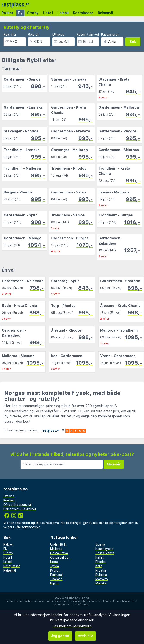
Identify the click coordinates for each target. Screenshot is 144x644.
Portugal (56, 575)
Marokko (102, 579)
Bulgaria (101, 575)
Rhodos (101, 562)
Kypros (55, 570)
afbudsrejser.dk (57, 601)
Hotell (48, 13)
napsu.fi (110, 601)
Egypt (54, 583)
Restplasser (83, 13)
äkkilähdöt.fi (77, 601)
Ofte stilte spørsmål (17, 505)
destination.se (126, 601)
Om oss (9, 496)
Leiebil (63, 13)
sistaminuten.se (35, 601)
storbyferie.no (81, 605)
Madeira (101, 583)
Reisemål (105, 13)
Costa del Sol (60, 557)
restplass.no (14, 601)
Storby (33, 13)
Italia (99, 566)
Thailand (56, 579)
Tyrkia (55, 566)
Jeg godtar (60, 636)
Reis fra (10, 35)
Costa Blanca (105, 553)
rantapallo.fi (95, 601)
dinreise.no (62, 605)
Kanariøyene (104, 549)
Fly (20, 13)
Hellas (100, 557)
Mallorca (56, 549)
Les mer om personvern (72, 626)
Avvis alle (86, 636)
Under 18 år (58, 544)
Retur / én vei (88, 35)
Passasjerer (110, 35)
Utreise (58, 35)
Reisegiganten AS (77, 598)
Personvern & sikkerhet (20, 509)
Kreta (54, 562)
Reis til (33, 35)
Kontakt (9, 500)
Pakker (8, 13)
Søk (133, 42)
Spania (100, 544)
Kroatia (101, 570)
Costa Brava (59, 553)
